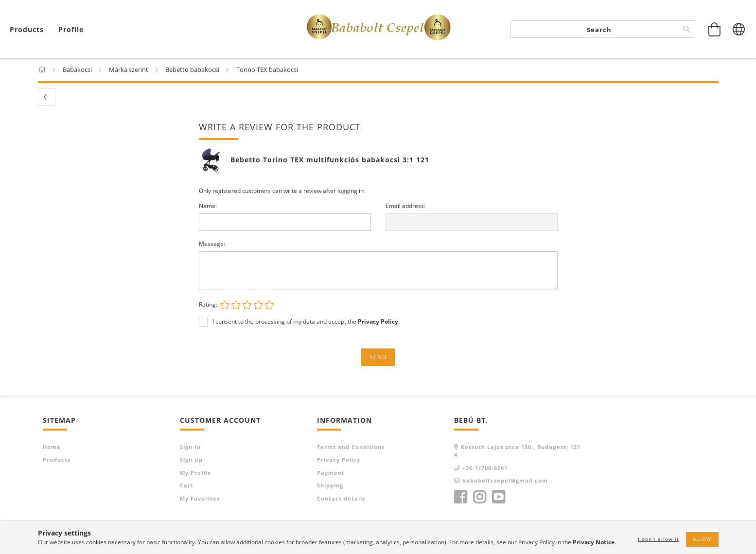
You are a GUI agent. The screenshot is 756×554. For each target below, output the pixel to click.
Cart (187, 486)
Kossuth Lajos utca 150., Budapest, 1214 (517, 451)
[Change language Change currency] (739, 29)
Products (57, 460)
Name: (208, 206)
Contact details (341, 499)
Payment (331, 473)
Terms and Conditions (351, 447)
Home (52, 447)
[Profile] (71, 29)
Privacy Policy (339, 460)
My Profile (196, 473)
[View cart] (29, 29)
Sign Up (191, 460)
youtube (498, 498)
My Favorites (200, 499)
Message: (212, 244)
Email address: (405, 206)
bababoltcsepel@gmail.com (505, 481)
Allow (702, 539)
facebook (460, 498)
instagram (479, 498)
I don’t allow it (659, 539)
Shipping (330, 486)
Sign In (190, 447)
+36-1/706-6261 (485, 468)
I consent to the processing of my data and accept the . (306, 322)
